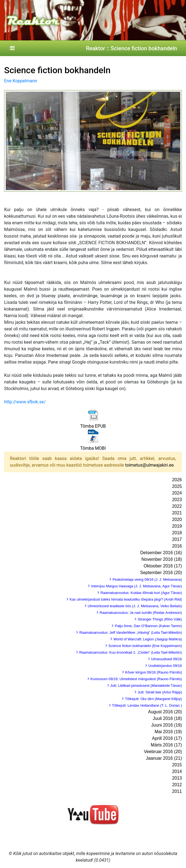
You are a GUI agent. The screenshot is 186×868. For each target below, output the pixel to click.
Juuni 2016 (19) (167, 725)
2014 (177, 771)
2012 (177, 785)
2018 (177, 533)
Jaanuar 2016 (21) (164, 758)
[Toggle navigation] (12, 48)
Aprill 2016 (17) (167, 738)
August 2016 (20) (165, 712)
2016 (177, 546)
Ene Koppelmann (21, 81)
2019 (177, 526)
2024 (177, 493)
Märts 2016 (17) (166, 745)
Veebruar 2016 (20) (163, 752)
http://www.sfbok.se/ (25, 402)
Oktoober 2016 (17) (163, 566)
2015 (177, 765)
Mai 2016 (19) (168, 732)
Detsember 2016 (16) (161, 553)
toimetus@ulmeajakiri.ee (149, 465)
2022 (177, 506)
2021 (177, 513)
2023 (177, 500)
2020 (177, 520)
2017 (177, 539)
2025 (177, 486)
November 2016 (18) (162, 559)
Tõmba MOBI (93, 448)
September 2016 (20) (161, 573)
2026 (177, 480)
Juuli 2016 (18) (167, 718)
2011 (177, 791)
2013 (177, 778)
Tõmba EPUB (93, 426)
